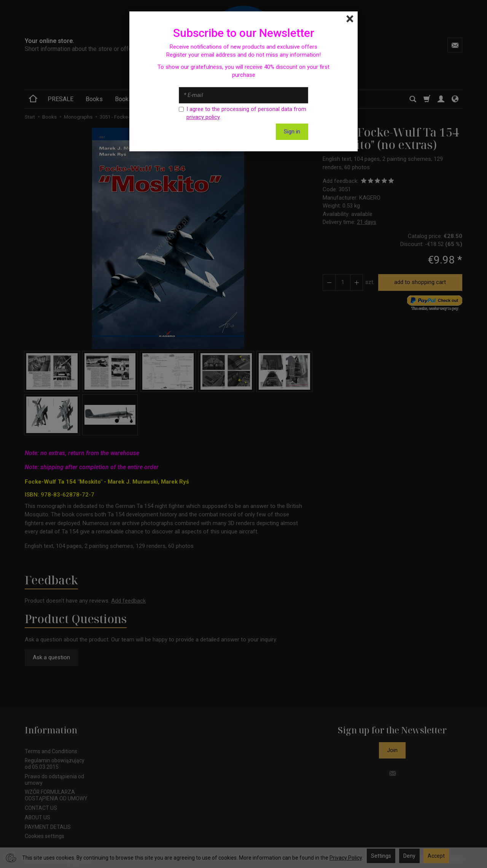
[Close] (350, 19)
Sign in (292, 132)
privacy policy (203, 117)
